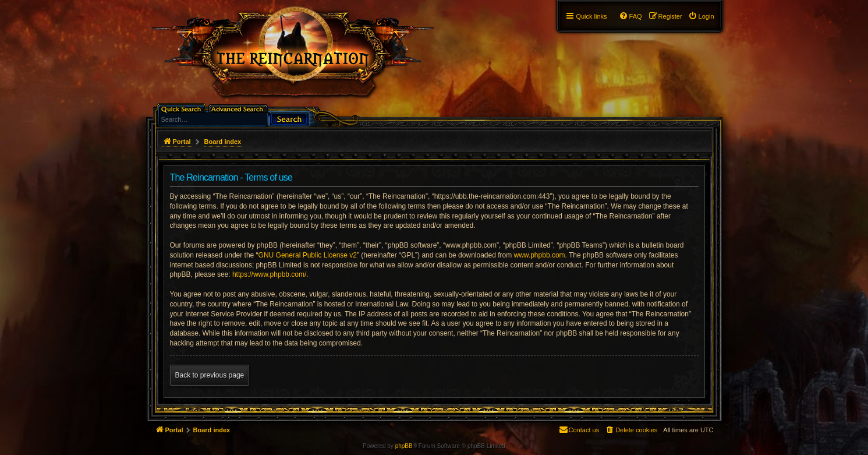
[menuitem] (701, 16)
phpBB (404, 446)
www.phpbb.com (540, 255)
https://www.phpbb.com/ (269, 274)
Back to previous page (210, 375)
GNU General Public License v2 (308, 255)
